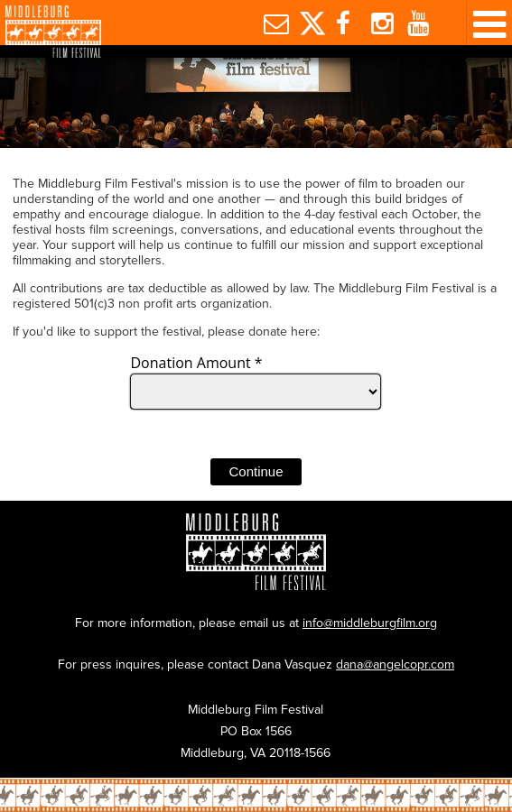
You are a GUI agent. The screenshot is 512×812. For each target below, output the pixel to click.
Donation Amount (196, 363)
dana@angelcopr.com (395, 664)
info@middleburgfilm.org (370, 623)
